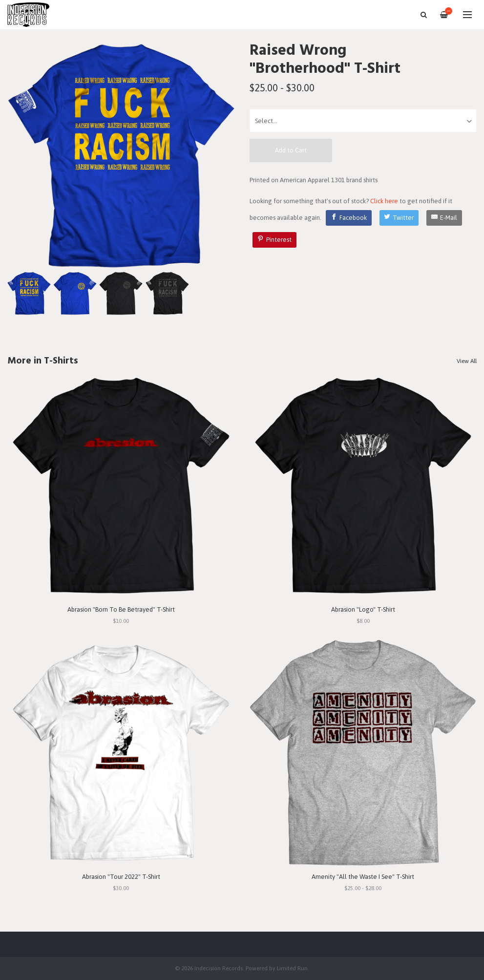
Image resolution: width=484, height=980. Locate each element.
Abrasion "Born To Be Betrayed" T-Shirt (121, 609)
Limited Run (292, 968)
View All (467, 361)
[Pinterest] (274, 240)
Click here (384, 201)
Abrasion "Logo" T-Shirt (363, 609)
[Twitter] (399, 218)
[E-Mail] (444, 218)
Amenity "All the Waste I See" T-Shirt (363, 877)
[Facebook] (349, 218)
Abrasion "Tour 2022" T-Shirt (121, 877)
